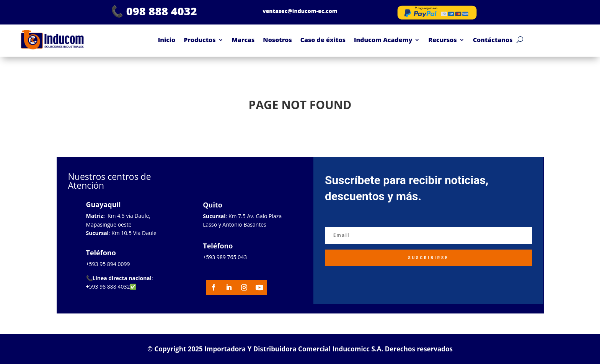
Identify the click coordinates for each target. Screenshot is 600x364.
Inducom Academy (383, 40)
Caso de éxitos (323, 40)
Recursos (442, 40)
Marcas (243, 40)
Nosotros (277, 40)
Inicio (167, 40)
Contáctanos (493, 40)
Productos (200, 40)
